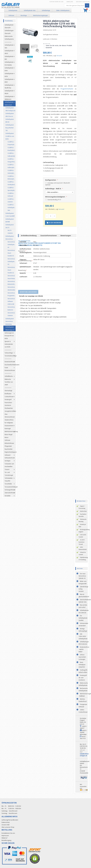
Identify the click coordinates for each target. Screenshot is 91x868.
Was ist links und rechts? (83, 606)
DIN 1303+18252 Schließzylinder (83, 636)
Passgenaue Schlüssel (83, 706)
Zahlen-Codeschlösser (83, 711)
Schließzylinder (13, 10)
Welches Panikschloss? (83, 700)
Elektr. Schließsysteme (63, 10)
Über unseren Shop (8, 827)
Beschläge (24, 15)
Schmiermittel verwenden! (83, 625)
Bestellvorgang (6, 840)
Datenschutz (6, 822)
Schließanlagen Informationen (84, 643)
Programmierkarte (68, 89)
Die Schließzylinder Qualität (83, 618)
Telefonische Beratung (83, 520)
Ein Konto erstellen (83, 2)
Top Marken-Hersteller (83, 515)
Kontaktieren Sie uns (56, 2)
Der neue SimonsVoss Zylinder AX (82, 576)
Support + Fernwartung (82, 507)
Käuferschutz (83, 511)
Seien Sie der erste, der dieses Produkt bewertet (60, 46)
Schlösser (11, 15)
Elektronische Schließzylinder (83, 684)
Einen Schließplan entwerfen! (82, 665)
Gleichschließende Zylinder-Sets (85, 601)
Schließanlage (46, 10)
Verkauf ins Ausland (82, 553)
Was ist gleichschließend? (84, 595)
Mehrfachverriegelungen (40, 15)
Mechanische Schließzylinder (83, 690)
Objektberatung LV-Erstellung (83, 559)
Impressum (5, 835)
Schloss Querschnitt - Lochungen (83, 657)
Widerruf (4, 838)
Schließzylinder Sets (30, 10)
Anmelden (70, 2)
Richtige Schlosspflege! (83, 630)
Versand (60, 56)
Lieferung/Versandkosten (10, 820)
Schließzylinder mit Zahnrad (84, 612)
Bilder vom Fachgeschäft (83, 582)
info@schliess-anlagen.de (84, 755)
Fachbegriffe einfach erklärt (83, 671)
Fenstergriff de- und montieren (83, 678)
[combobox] (77, 5)
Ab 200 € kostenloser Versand (82, 542)
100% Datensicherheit (83, 548)
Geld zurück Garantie (82, 536)
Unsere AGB (5, 825)
